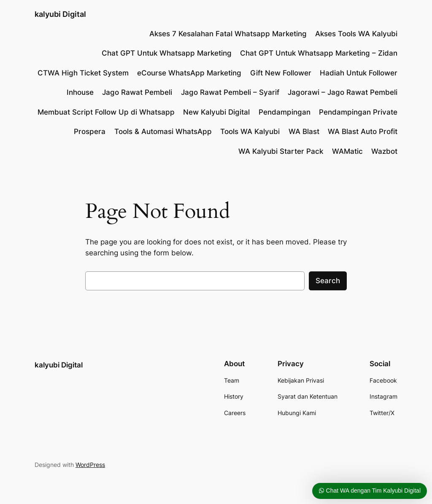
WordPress (90, 465)
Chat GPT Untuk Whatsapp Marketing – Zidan (319, 53)
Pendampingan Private (358, 112)
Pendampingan (285, 112)
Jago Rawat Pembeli (137, 92)
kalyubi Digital (60, 14)
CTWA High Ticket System (83, 73)
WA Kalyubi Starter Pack (281, 151)
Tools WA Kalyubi (250, 131)
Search (328, 281)
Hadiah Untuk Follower (359, 73)
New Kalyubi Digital (216, 112)
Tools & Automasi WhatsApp (163, 131)
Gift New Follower (281, 73)
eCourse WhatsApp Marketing (189, 73)
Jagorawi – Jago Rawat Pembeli (343, 92)
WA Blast (304, 131)
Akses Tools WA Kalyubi (356, 34)
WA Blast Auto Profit (363, 131)
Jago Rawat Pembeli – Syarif (230, 92)
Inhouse (80, 92)
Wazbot (384, 151)
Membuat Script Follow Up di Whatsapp (106, 112)
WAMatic (347, 151)
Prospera (90, 131)
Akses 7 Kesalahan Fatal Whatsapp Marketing (228, 34)
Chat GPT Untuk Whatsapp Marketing (167, 53)
